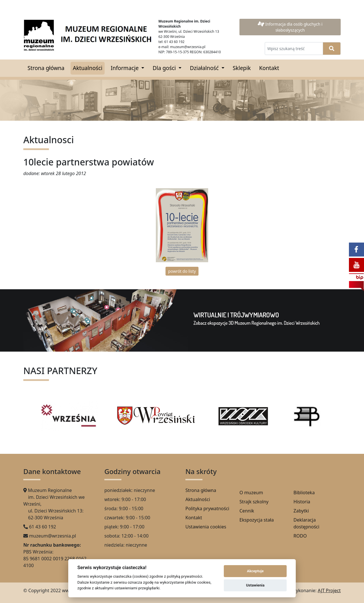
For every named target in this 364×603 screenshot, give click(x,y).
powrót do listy (182, 271)
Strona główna (46, 68)
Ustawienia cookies (206, 527)
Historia (302, 502)
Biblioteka (304, 493)
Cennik (247, 511)
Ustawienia (255, 585)
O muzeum (251, 493)
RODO (300, 536)
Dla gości (165, 68)
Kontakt (269, 68)
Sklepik (242, 68)
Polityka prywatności (207, 508)
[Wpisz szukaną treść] (294, 49)
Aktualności (88, 68)
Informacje (125, 68)
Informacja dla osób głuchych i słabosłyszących (290, 27)
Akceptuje (255, 571)
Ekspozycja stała (257, 520)
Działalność (205, 68)
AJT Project (329, 590)
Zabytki (301, 511)
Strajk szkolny (254, 502)
